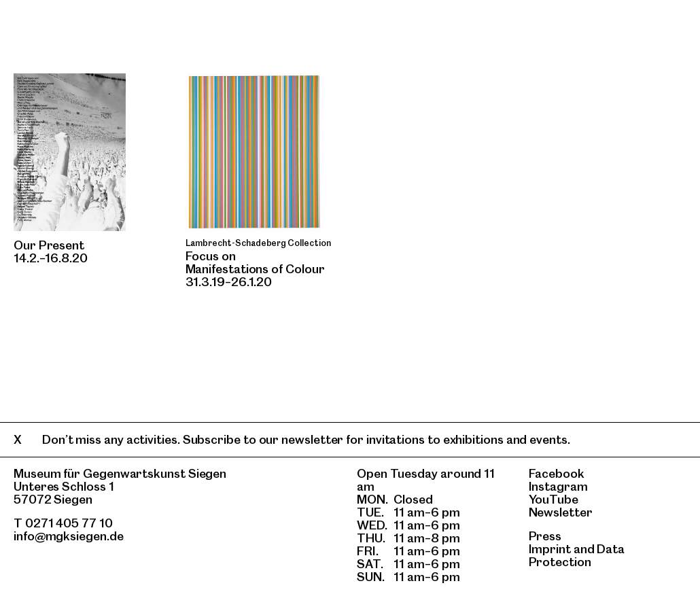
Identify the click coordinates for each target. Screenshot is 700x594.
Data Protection (577, 555)
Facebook (557, 473)
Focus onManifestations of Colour (255, 262)
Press (545, 536)
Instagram (558, 486)
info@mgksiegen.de (69, 536)
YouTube (554, 499)
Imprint (550, 549)
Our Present (49, 245)
